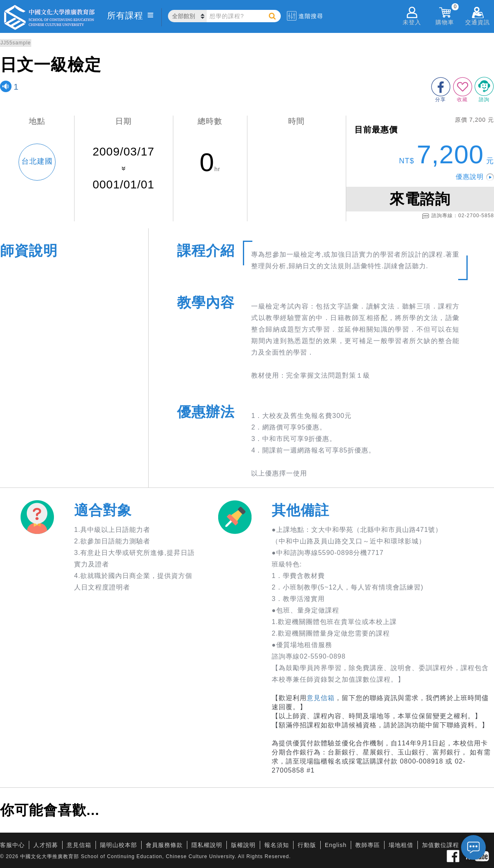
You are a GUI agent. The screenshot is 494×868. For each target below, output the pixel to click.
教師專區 (368, 845)
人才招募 (46, 845)
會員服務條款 (164, 845)
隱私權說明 (207, 845)
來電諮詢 (420, 199)
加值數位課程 (440, 845)
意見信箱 (321, 698)
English (336, 845)
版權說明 (243, 845)
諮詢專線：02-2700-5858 (458, 216)
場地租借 (401, 845)
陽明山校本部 (119, 845)
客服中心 (12, 845)
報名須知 (277, 845)
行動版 (307, 845)
